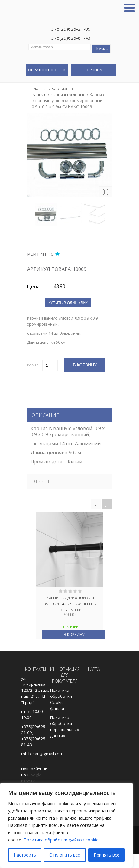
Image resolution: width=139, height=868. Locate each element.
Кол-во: (33, 365)
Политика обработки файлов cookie (61, 840)
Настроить (25, 855)
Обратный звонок (47, 70)
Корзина (93, 70)
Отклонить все (65, 855)
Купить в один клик (68, 303)
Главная (40, 88)
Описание (45, 415)
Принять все (107, 855)
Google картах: (31, 778)
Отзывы (42, 481)
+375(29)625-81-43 (70, 38)
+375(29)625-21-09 (70, 29)
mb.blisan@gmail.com (42, 754)
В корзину (74, 634)
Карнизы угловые (68, 94)
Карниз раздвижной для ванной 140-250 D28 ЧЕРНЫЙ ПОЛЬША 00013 (70, 603)
